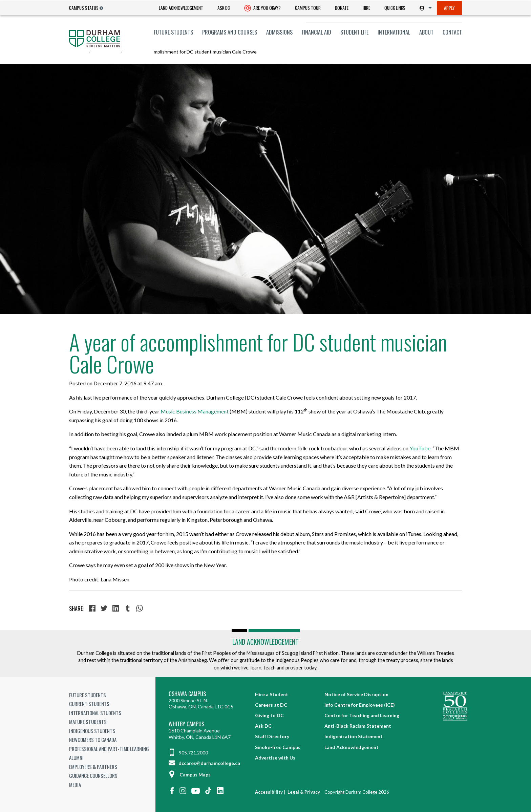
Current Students (89, 704)
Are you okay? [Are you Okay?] (262, 8)
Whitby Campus (186, 724)
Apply (449, 8)
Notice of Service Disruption (356, 694)
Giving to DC (269, 715)
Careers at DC (271, 705)
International (394, 32)
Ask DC (224, 8)
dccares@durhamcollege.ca (204, 763)
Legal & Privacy (304, 792)
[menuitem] (181, 8)
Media (75, 785)
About (426, 32)
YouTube (420, 448)
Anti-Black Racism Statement (358, 726)
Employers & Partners (93, 767)
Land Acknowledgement (181, 8)
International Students (95, 713)
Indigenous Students (92, 731)
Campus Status (84, 8)
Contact (452, 32)
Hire (366, 8)
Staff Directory (272, 736)
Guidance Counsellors (93, 775)
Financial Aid (316, 32)
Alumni (76, 757)
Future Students (173, 32)
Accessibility (269, 792)
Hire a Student (272, 694)
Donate (342, 8)
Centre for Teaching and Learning (362, 715)
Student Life (354, 32)
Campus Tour (308, 8)
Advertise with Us (275, 758)
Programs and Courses (230, 32)
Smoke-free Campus (278, 747)
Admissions (279, 32)
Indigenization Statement (354, 736)
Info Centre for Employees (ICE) (360, 705)
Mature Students (88, 722)
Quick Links (395, 8)
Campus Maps (190, 775)
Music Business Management (195, 411)
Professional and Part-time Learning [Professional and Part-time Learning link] (109, 749)
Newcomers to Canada (93, 740)
